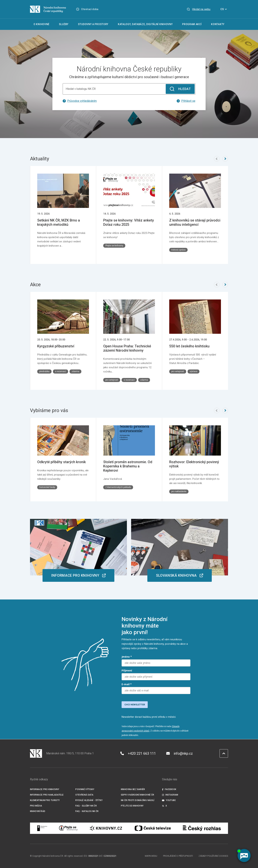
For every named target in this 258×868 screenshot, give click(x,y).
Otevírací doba (90, 9)
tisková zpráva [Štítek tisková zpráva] (178, 250)
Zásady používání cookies (213, 856)
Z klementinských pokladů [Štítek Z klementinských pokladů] (118, 487)
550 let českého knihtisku (189, 346)
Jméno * (127, 657)
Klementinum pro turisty (45, 800)
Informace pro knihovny (45, 789)
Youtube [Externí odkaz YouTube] (169, 800)
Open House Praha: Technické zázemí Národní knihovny (127, 348)
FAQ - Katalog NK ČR (87, 811)
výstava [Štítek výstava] (193, 371)
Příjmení (127, 670)
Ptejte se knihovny (132, 806)
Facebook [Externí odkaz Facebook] (169, 789)
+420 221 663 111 (138, 753)
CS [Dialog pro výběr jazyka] (224, 9)
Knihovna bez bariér (133, 789)
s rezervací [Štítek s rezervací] (61, 371)
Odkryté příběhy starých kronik (62, 462)
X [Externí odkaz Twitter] (165, 806)
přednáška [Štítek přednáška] (44, 371)
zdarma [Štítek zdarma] (75, 371)
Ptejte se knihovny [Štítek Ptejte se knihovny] (114, 246)
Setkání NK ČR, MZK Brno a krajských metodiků (59, 222)
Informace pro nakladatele (47, 795)
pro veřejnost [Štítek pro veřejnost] (112, 380)
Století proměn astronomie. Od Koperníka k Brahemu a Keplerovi (128, 466)
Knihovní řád (38, 811)
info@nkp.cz (180, 753)
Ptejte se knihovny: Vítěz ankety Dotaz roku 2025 (129, 222)
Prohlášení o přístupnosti (178, 856)
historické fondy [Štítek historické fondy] (47, 487)
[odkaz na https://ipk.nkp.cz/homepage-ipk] (78, 550)
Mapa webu (151, 856)
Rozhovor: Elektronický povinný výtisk (194, 464)
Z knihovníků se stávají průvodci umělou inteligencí (195, 222)
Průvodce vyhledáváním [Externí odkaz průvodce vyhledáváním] (80, 101)
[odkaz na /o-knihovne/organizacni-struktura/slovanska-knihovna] (180, 550)
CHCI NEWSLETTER (135, 705)
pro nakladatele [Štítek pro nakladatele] (179, 491)
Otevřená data (84, 795)
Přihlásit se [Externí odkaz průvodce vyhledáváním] (186, 101)
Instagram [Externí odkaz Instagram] (170, 795)
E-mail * (127, 684)
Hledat (180, 89)
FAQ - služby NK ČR (86, 806)
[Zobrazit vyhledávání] (199, 9)
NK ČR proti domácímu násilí (138, 800)
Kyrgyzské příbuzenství (56, 346)
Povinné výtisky (85, 789)
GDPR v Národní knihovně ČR (138, 795)
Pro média (36, 806)
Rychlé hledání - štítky (89, 800)
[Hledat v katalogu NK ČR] (129, 89)
